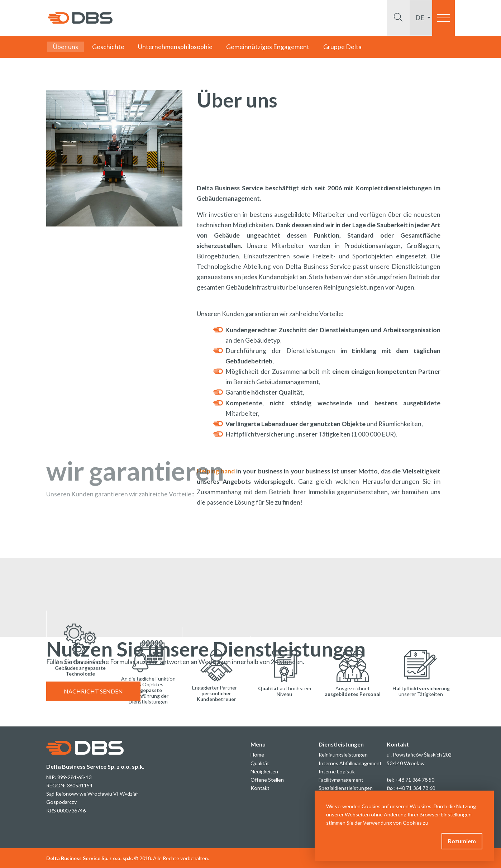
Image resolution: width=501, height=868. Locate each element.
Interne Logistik (337, 771)
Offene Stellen (267, 780)
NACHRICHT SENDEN (93, 700)
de (420, 18)
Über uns (66, 47)
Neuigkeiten (264, 771)
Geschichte (108, 47)
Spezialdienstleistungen (346, 788)
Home (257, 755)
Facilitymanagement (341, 780)
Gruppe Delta (342, 47)
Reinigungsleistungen (343, 755)
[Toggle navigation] (443, 18)
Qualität (260, 763)
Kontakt (260, 788)
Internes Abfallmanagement (350, 763)
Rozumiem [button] (462, 841)
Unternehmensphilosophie (175, 47)
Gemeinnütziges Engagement (268, 47)
